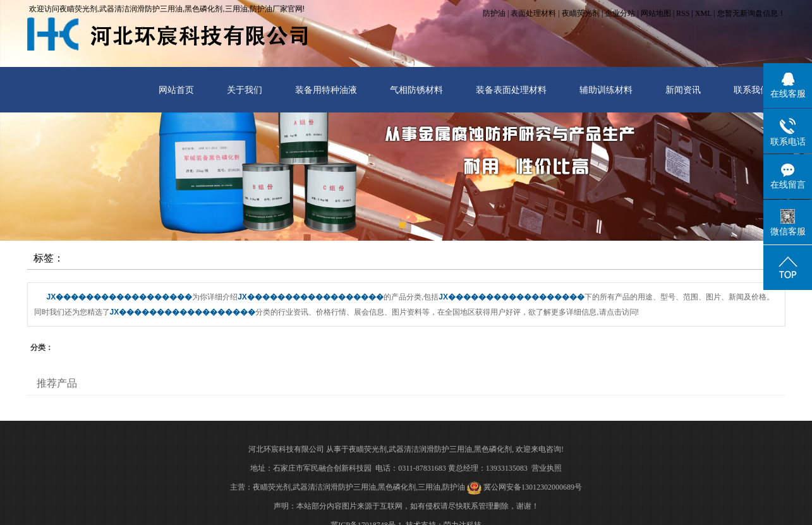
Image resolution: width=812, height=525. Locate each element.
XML (703, 13)
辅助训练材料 (606, 90)
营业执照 (547, 468)
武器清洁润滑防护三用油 (430, 449)
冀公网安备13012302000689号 (533, 487)
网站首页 (176, 90)
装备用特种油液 (326, 90)
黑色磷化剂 (493, 449)
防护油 (494, 13)
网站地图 (656, 13)
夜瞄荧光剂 (581, 13)
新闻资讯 (683, 90)
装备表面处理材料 (511, 90)
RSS (683, 13)
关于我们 (245, 90)
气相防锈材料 (416, 90)
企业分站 (620, 13)
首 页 (718, 260)
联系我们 (751, 90)
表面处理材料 (533, 13)
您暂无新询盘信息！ (751, 13)
